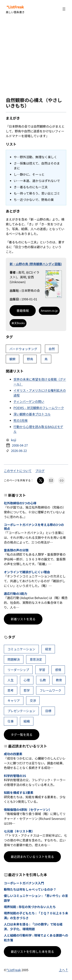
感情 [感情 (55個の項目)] (58, 670)
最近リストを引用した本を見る (32, 951)
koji (14, 440)
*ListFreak (15, 7)
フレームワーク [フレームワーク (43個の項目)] (50, 690)
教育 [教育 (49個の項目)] (59, 680)
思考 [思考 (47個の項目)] (11, 690)
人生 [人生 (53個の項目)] (11, 680)
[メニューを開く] (64, 9)
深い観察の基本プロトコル (32, 414)
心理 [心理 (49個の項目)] (27, 680)
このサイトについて (18, 471)
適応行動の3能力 (15, 594)
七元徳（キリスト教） (19, 831)
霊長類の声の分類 (16, 550)
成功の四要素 (13, 754)
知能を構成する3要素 (19, 793)
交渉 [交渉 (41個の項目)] (33, 700)
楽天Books (18, 323)
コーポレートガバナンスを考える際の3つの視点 (34, 527)
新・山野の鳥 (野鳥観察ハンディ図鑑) (36, 264)
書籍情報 (23, 311)
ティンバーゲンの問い (29, 401)
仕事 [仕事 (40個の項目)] (11, 721)
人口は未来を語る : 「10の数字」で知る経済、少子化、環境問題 (33, 927)
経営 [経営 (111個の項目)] (48, 649)
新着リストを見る (23, 619)
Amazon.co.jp (49, 311)
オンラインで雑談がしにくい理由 (27, 572)
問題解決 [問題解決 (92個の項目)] (14, 659)
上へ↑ (64, 970)
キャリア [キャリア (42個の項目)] (14, 700)
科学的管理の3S (15, 776)
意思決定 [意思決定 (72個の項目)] (36, 659)
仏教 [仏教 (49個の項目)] (43, 680)
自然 (52, 349)
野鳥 (30, 359)
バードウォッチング (23, 349)
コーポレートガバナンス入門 (24, 883)
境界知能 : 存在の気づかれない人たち (30, 907)
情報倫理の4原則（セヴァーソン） (28, 810)
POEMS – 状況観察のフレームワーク (39, 408)
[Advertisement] (36, 58)
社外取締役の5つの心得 (20, 503)
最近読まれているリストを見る (32, 857)
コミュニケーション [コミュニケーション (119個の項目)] (21, 649)
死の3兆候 (20, 420)
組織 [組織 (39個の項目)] (27, 721)
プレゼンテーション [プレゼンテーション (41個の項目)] (21, 711)
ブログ (40, 471)
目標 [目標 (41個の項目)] (48, 711)
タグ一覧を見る (22, 735)
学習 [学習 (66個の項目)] (42, 670)
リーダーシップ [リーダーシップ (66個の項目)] (18, 670)
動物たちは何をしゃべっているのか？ (30, 889)
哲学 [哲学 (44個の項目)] (27, 690)
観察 (12, 359)
